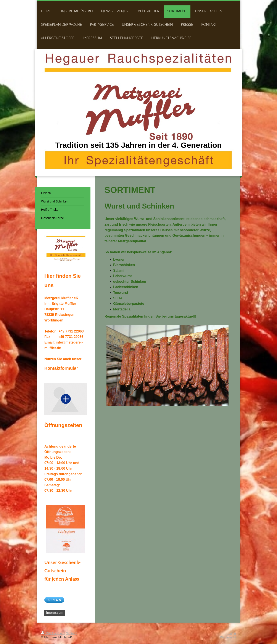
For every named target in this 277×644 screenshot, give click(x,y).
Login (232, 633)
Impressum (55, 613)
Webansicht (228, 637)
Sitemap (72, 633)
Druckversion (53, 633)
